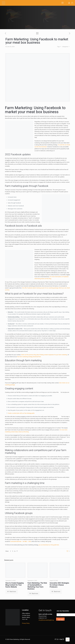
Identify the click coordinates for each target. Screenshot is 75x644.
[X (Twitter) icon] (57, 639)
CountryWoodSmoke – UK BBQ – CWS (21, 541)
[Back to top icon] (68, 639)
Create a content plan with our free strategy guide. (21, 413)
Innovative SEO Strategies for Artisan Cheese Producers (59, 585)
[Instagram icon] (63, 639)
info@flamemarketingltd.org (46, 620)
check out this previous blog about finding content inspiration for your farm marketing (44, 355)
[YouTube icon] (59, 639)
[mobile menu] (63, 3)
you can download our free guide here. (49, 545)
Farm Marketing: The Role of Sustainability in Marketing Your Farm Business (37, 586)
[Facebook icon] (55, 639)
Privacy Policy (26, 623)
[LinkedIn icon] (61, 639)
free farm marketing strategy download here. (29, 357)
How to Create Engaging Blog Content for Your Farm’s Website (15, 585)
